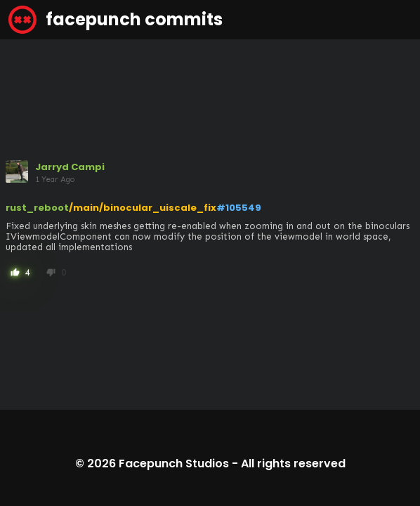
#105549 (239, 208)
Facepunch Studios (174, 463)
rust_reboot (37, 208)
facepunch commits (116, 20)
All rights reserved (293, 463)
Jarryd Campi (70, 167)
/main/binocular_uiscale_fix (143, 208)
